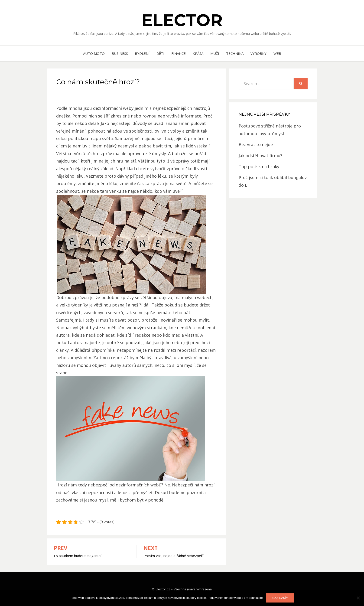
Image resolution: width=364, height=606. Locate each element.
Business (120, 53)
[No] (358, 598)
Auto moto (94, 53)
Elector (182, 20)
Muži (215, 53)
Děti (160, 53)
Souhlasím (280, 598)
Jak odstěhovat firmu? (260, 156)
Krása (198, 53)
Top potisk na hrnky (259, 166)
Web (277, 53)
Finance (179, 53)
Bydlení (142, 53)
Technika (235, 53)
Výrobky (258, 53)
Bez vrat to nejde (256, 144)
